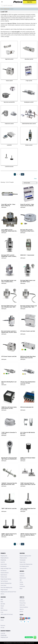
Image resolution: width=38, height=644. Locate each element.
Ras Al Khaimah (4, 610)
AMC (21, 580)
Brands (2, 620)
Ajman (2, 608)
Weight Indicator (4, 590)
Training (21, 584)
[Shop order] (30, 183)
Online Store (22, 605)
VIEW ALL (2, 594)
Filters (35, 179)
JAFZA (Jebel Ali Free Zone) (7, 614)
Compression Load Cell (9, 124)
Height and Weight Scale (6, 568)
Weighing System (23, 558)
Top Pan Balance (4, 581)
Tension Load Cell (9, 81)
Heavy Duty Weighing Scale (6, 588)
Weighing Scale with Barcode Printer (8, 592)
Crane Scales (3, 585)
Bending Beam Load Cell (29, 102)
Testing (21, 582)
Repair (21, 589)
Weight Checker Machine (6, 579)
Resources (3, 626)
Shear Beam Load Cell (29, 59)
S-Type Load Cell (29, 81)
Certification (22, 586)
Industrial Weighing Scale (6, 583)
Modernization (23, 578)
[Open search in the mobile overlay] (19, 6)
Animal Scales (4, 564)
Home (2, 9)
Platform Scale (4, 577)
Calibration (22, 576)
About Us (22, 609)
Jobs (21, 616)
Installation (22, 574)
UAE (2, 600)
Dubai (2, 602)
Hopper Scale (22, 562)
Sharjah (2, 606)
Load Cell (3, 562)
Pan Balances (4, 571)
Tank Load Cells (23, 568)
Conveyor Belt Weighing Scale (26, 564)
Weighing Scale (6, 9)
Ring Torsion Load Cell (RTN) (9, 102)
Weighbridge (3, 560)
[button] (2, 2)
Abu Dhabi (3, 604)
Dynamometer (4, 566)
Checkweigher (23, 560)
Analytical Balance (5, 573)
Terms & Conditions (24, 607)
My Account (22, 601)
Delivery (21, 611)
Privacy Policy (23, 603)
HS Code (2, 628)
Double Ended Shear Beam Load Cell (29, 124)
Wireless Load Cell (29, 145)
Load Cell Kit (9, 145)
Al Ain (2, 612)
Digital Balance (4, 575)
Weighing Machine (5, 558)
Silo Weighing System (24, 566)
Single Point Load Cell (9, 59)
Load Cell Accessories (9, 167)
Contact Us (22, 599)
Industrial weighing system (25, 556)
